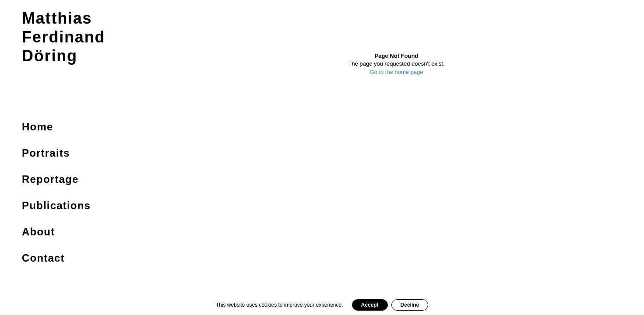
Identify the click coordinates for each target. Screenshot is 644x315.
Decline (410, 305)
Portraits (46, 153)
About (38, 232)
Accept (370, 305)
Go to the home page (396, 72)
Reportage (50, 179)
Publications (56, 205)
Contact (43, 258)
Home (37, 127)
